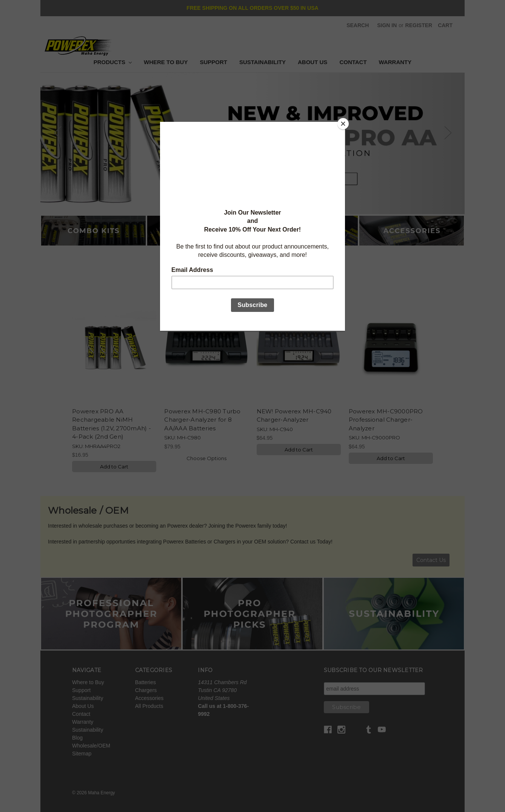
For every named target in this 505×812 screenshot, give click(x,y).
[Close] (343, 124)
